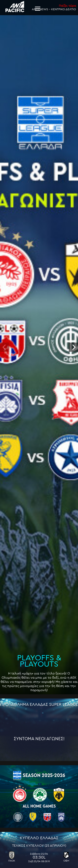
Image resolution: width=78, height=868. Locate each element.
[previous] (5, 347)
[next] (73, 347)
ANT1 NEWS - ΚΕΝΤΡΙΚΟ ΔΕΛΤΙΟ (54, 7)
